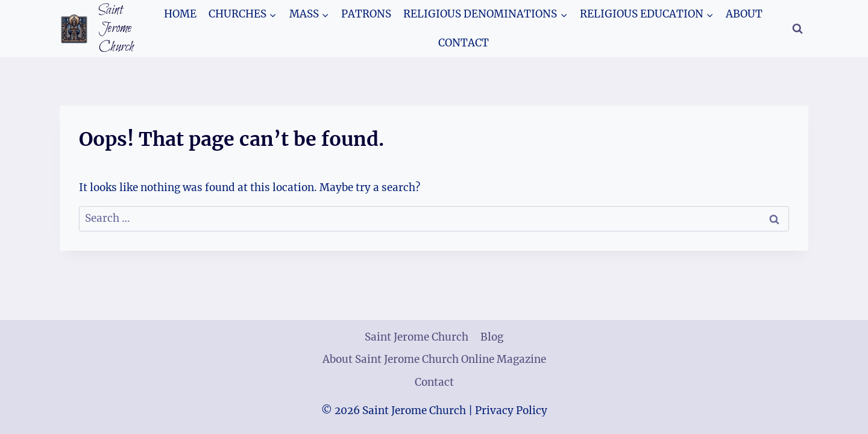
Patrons (366, 14)
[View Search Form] (797, 29)
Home (180, 14)
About (744, 14)
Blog (492, 337)
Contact (464, 43)
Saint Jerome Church (417, 337)
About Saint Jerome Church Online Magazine (434, 359)
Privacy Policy (511, 410)
